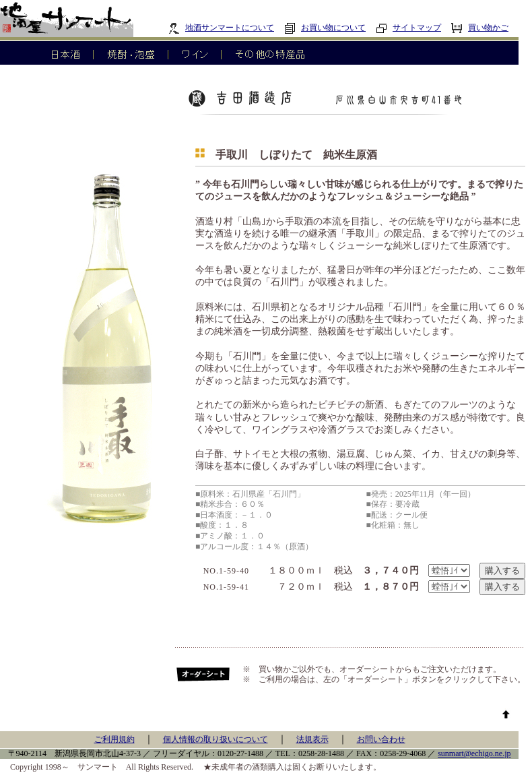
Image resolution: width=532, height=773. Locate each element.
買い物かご (480, 28)
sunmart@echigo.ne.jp (474, 753)
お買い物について (325, 28)
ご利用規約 (114, 739)
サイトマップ (408, 28)
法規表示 (312, 739)
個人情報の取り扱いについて (215, 739)
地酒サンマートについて (221, 28)
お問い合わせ (381, 739)
